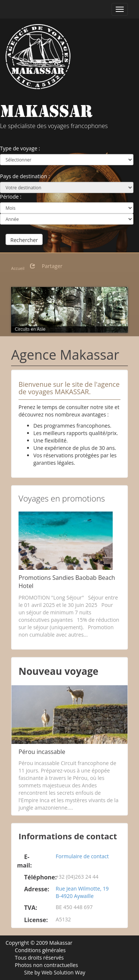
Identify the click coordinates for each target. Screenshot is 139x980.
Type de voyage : (20, 148)
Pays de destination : (25, 176)
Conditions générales (40, 950)
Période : (11, 197)
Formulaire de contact (82, 856)
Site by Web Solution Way (55, 972)
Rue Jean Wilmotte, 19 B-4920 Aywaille (82, 892)
